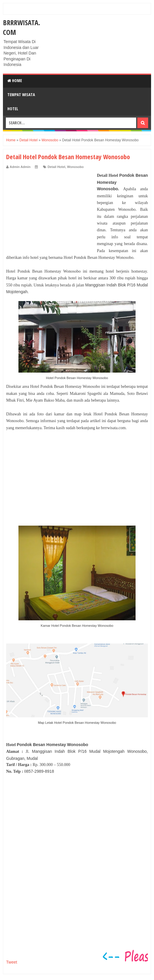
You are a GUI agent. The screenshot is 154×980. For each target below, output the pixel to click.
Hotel (13, 109)
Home (15, 80)
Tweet (12, 962)
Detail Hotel (56, 167)
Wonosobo (75, 167)
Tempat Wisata (21, 95)
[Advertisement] (50, 209)
